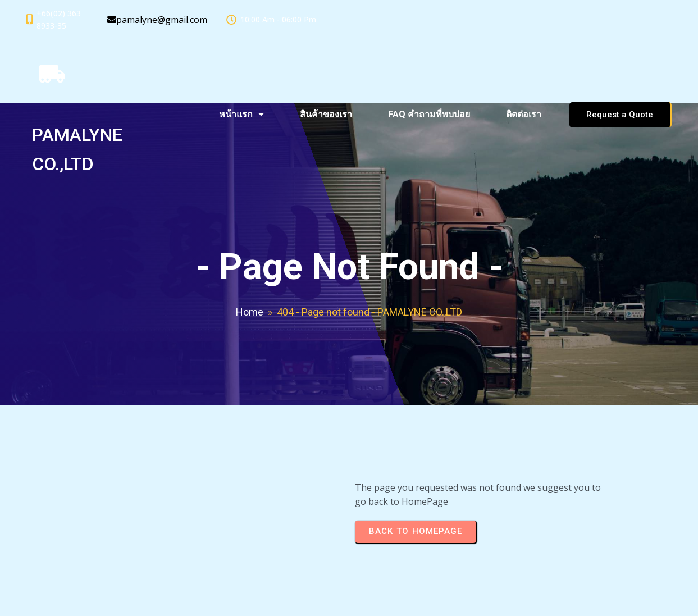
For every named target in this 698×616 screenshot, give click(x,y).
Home (250, 312)
